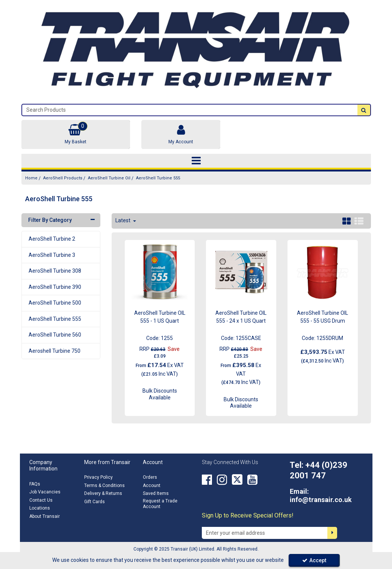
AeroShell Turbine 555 (55, 319)
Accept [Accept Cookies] (314, 560)
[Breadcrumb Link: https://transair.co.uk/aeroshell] (63, 178)
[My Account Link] (181, 134)
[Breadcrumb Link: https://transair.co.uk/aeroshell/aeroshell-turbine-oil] (109, 178)
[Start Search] (364, 110)
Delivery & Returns (103, 493)
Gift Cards (95, 502)
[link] (207, 479)
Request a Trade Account (160, 504)
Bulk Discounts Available (160, 394)
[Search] (190, 110)
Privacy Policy (98, 477)
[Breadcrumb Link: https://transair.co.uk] (31, 178)
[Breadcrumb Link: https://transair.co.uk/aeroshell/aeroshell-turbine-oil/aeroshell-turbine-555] (158, 178)
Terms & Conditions (104, 486)
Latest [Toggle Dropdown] (123, 220)
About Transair (45, 516)
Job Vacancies (45, 492)
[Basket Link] (76, 134)
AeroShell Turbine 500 (55, 303)
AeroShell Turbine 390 (55, 287)
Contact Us (41, 500)
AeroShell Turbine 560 (55, 335)
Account (152, 486)
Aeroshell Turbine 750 (54, 351)
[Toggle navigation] (196, 161)
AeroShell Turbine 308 (55, 271)
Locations (40, 508)
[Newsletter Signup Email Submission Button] (332, 533)
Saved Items (156, 493)
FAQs (35, 484)
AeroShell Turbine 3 (52, 255)
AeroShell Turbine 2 (52, 239)
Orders (150, 477)
